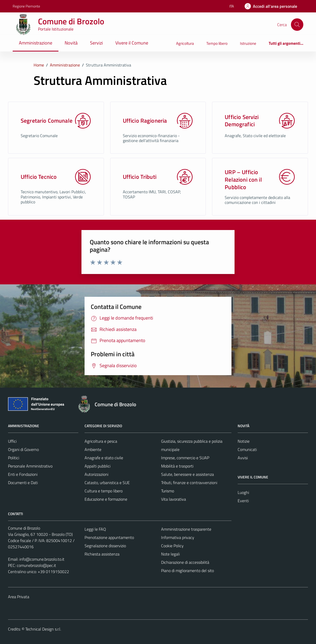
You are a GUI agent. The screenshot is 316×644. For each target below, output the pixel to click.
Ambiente (93, 449)
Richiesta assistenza (102, 554)
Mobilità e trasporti (177, 466)
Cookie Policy (172, 546)
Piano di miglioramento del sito (187, 571)
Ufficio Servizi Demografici (242, 121)
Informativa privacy (178, 537)
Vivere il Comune (132, 43)
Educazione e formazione (106, 499)
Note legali (170, 554)
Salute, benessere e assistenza (187, 474)
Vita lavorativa (174, 499)
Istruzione (248, 43)
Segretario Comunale (47, 121)
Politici (14, 458)
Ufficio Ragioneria (145, 121)
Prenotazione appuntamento (109, 537)
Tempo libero (217, 43)
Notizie (244, 441)
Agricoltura (185, 43)
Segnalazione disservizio (105, 546)
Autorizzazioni (96, 474)
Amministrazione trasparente (186, 529)
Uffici (12, 441)
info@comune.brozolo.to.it (42, 559)
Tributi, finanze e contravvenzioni (189, 483)
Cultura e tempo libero (104, 491)
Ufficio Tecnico (39, 177)
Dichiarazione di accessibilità (185, 562)
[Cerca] (297, 25)
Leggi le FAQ (95, 529)
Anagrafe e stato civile (104, 458)
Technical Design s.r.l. (43, 629)
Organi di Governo (23, 449)
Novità (71, 43)
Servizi (96, 43)
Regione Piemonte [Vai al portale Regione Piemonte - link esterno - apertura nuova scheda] (26, 6)
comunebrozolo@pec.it (36, 565)
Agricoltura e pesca (101, 441)
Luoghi (243, 492)
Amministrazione (36, 43)
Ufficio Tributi (140, 177)
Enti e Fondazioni (23, 474)
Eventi (243, 501)
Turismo (168, 491)
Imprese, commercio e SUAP (185, 458)
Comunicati (247, 449)
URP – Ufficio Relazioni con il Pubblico (243, 180)
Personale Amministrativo (30, 466)
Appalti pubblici (97, 466)
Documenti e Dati (23, 483)
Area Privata (19, 597)
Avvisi (243, 458)
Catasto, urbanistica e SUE (107, 483)
